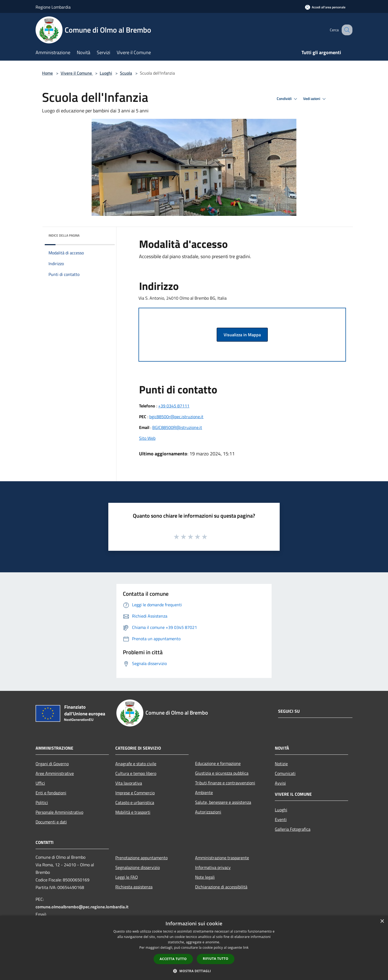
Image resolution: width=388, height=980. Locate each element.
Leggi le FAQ (127, 877)
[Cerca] (346, 30)
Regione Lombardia (53, 7)
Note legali (205, 877)
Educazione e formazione (218, 763)
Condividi (288, 99)
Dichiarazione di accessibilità (221, 887)
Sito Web (147, 438)
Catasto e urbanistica (135, 802)
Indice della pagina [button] (64, 235)
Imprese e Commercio (135, 793)
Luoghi (106, 73)
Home (47, 73)
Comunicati (285, 773)
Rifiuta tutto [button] (216, 959)
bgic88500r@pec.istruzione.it (176, 417)
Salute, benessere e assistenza (223, 802)
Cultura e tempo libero (136, 773)
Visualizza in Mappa (242, 335)
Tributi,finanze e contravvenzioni (225, 783)
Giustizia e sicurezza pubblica (222, 773)
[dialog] (194, 948)
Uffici (40, 783)
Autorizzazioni (208, 812)
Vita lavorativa (129, 783)
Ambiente (204, 792)
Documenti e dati (51, 822)
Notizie (281, 764)
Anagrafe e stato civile (136, 764)
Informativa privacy (213, 867)
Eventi (281, 819)
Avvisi (280, 783)
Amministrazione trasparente (222, 858)
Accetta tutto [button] (173, 959)
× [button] (382, 921)
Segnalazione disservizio (138, 867)
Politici (42, 802)
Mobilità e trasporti (133, 812)
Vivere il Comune (77, 73)
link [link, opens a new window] (246, 948)
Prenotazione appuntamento (141, 858)
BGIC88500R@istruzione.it (177, 427)
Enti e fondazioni (51, 793)
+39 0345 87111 (174, 406)
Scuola (126, 73)
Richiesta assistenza (134, 887)
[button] (194, 971)
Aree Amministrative (55, 773)
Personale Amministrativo (59, 812)
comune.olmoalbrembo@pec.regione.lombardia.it (82, 907)
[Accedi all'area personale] (325, 7)
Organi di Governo (52, 764)
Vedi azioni (315, 99)
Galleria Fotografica (293, 829)
